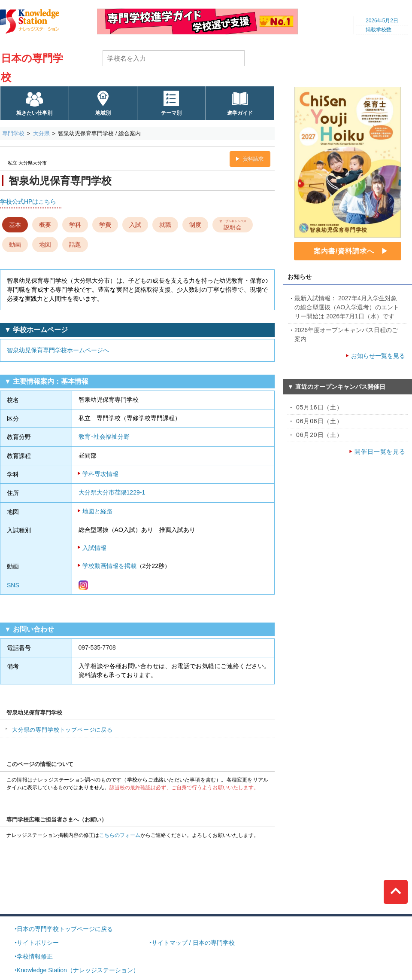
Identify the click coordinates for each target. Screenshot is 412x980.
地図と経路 (97, 511)
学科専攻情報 (100, 474)
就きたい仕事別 (34, 113)
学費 (105, 225)
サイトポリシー (38, 943)
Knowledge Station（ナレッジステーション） (78, 970)
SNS (13, 585)
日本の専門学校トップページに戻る (65, 929)
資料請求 (253, 159)
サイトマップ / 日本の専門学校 (193, 943)
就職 (165, 225)
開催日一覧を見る (380, 452)
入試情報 (94, 548)
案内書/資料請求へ (344, 251)
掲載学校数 (379, 30)
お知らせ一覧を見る (378, 356)
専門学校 (13, 133)
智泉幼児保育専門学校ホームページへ (58, 350)
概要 (45, 225)
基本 (15, 225)
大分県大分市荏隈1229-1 (112, 492)
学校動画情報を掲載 (109, 566)
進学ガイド (240, 113)
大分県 (41, 133)
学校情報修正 (35, 956)
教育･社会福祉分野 (104, 437)
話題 (75, 244)
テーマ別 (171, 113)
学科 (75, 225)
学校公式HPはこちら (28, 201)
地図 (45, 244)
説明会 (233, 224)
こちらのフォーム (120, 835)
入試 (135, 225)
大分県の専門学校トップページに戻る (62, 730)
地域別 (103, 113)
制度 (195, 225)
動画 (15, 244)
